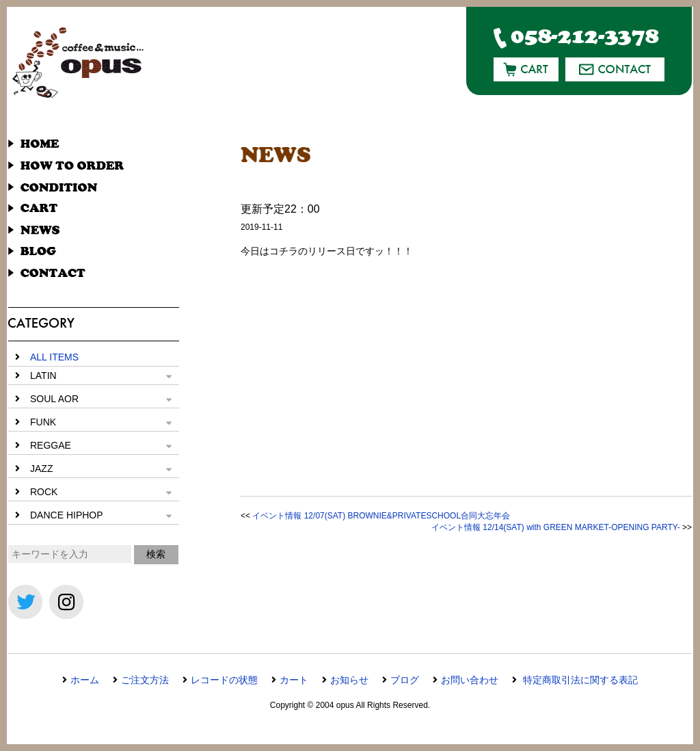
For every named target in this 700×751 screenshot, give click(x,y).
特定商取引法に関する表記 (579, 680)
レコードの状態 (224, 680)
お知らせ (349, 680)
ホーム (85, 680)
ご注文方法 (145, 680)
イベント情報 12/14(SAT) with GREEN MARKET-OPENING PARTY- (556, 527)
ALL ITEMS (54, 357)
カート (294, 680)
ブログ (405, 680)
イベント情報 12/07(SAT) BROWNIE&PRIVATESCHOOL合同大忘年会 (381, 516)
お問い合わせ (470, 680)
